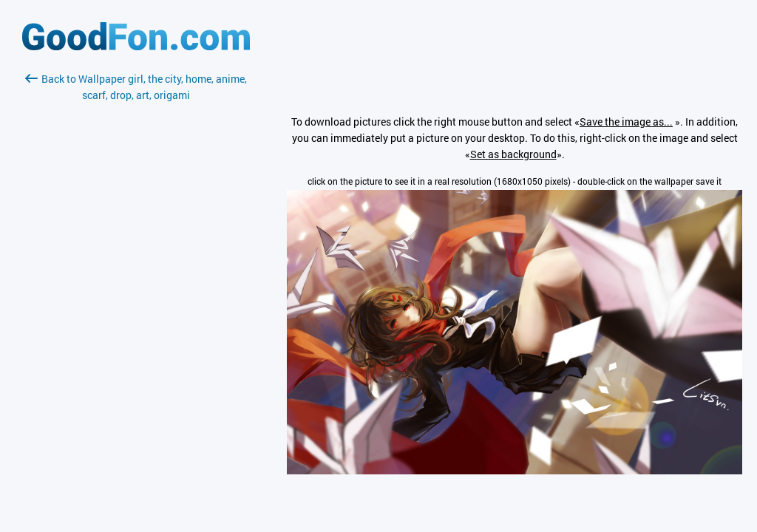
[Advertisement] (136, 279)
